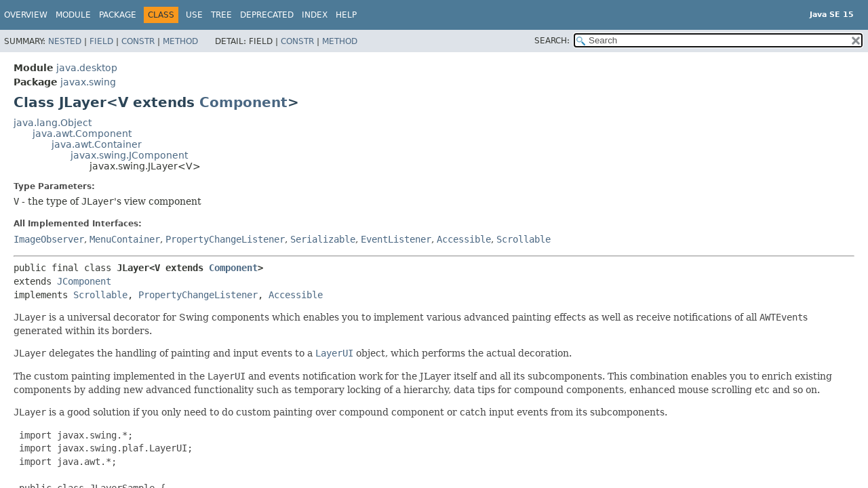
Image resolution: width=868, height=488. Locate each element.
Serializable (323, 239)
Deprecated (267, 15)
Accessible (464, 239)
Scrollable (524, 239)
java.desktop (87, 68)
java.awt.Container (97, 144)
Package (118, 15)
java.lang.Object (53, 123)
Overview (26, 15)
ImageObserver (49, 239)
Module (73, 15)
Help (346, 15)
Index (315, 15)
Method (180, 41)
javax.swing (88, 82)
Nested (65, 41)
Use (194, 15)
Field (101, 41)
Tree (221, 15)
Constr (138, 41)
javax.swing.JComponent (129, 155)
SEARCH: (552, 41)
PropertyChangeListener (225, 239)
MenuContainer (125, 239)
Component (243, 102)
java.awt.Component (82, 134)
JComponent (84, 281)
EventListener (396, 239)
